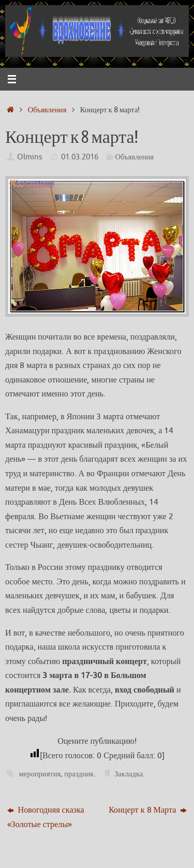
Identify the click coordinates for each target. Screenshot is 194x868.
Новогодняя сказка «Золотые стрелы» (46, 817)
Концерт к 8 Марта (148, 810)
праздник (79, 774)
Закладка (129, 774)
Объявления (47, 110)
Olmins (30, 157)
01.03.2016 (80, 157)
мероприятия (40, 774)
